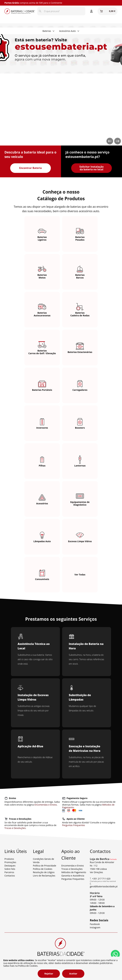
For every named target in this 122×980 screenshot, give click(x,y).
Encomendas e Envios (46, 805)
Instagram (95, 927)
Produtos (9, 859)
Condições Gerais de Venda (43, 861)
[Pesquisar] (40, 11)
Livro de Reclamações (44, 876)
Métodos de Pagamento (74, 872)
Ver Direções (96, 872)
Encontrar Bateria (30, 168)
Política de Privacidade (44, 866)
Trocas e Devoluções (15, 828)
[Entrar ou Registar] (91, 11)
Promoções (10, 862)
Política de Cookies (43, 869)
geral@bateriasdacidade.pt (104, 886)
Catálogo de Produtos (61, 198)
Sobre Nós (10, 869)
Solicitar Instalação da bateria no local (91, 168)
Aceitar (73, 974)
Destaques (10, 866)
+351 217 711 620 (101, 879)
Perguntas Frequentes (74, 825)
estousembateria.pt (82, 157)
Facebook (95, 924)
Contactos (10, 876)
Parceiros (9, 872)
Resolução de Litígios (44, 872)
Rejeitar (49, 974)
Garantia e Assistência (73, 876)
